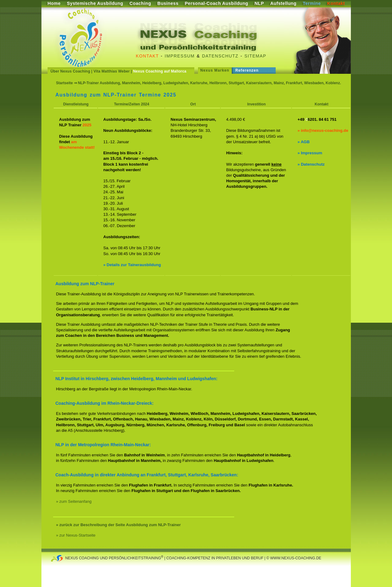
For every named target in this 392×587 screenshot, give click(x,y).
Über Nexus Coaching (70, 71)
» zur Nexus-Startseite (76, 535)
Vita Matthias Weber (112, 71)
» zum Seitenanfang (74, 501)
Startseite (65, 83)
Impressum (180, 56)
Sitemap (255, 56)
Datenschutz (220, 56)
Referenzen (247, 70)
